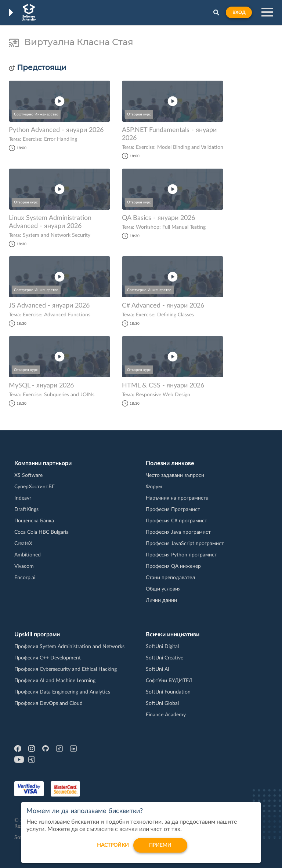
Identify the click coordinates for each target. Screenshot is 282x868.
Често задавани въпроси (175, 475)
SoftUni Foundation (168, 692)
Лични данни (161, 600)
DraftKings (26, 510)
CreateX (23, 544)
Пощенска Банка (34, 521)
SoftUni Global (162, 703)
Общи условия (163, 589)
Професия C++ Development (48, 658)
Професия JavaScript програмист (185, 544)
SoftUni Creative (164, 658)
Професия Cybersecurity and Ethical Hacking (66, 669)
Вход (239, 12)
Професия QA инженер (173, 566)
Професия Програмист (173, 510)
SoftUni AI (158, 669)
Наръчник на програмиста (177, 498)
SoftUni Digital (162, 647)
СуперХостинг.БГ (35, 487)
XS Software (28, 475)
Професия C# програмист (176, 521)
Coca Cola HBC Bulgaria (41, 532)
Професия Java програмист (178, 532)
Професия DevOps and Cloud (48, 703)
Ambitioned (28, 555)
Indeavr (23, 498)
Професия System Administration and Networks (69, 647)
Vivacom (24, 566)
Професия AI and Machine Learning (55, 681)
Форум (154, 487)
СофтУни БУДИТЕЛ (169, 681)
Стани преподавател (170, 578)
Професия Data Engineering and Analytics (62, 692)
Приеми (160, 848)
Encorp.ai (25, 578)
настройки (113, 848)
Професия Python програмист (181, 555)
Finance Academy (166, 715)
